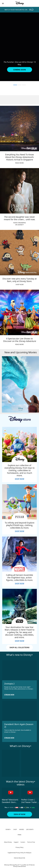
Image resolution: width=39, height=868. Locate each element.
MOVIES (22, 829)
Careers (23, 842)
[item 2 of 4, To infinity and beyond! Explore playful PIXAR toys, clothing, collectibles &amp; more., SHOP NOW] (19, 502)
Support (16, 842)
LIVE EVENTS (30, 829)
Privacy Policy (19, 847)
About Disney (8, 842)
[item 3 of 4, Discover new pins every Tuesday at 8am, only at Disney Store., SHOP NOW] (19, 253)
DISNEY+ (8, 829)
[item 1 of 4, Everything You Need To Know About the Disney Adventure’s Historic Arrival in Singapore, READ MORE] (19, 128)
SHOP (15, 829)
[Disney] (20, 3)
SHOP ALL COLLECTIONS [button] (19, 647)
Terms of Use (31, 842)
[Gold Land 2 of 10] (30, 763)
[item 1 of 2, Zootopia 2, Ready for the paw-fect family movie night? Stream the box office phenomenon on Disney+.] (19, 670)
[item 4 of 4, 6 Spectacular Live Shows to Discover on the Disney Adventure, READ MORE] (19, 312)
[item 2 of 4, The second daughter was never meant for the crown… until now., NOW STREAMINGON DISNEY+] (19, 191)
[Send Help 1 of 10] (11, 763)
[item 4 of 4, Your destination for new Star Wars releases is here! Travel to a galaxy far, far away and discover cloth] (19, 606)
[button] (3, 3)
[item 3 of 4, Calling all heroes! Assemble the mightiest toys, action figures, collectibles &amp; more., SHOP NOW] (19, 554)
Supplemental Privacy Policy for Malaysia (19, 853)
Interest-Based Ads (19, 858)
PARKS (19, 835)
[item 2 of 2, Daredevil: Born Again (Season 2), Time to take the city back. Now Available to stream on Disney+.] (19, 711)
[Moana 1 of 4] (20, 384)
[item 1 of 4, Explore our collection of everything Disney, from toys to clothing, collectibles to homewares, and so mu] (19, 444)
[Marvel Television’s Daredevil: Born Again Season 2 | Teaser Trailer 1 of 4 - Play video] (11, 793)
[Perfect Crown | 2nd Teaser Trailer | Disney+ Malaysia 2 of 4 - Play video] (30, 793)
